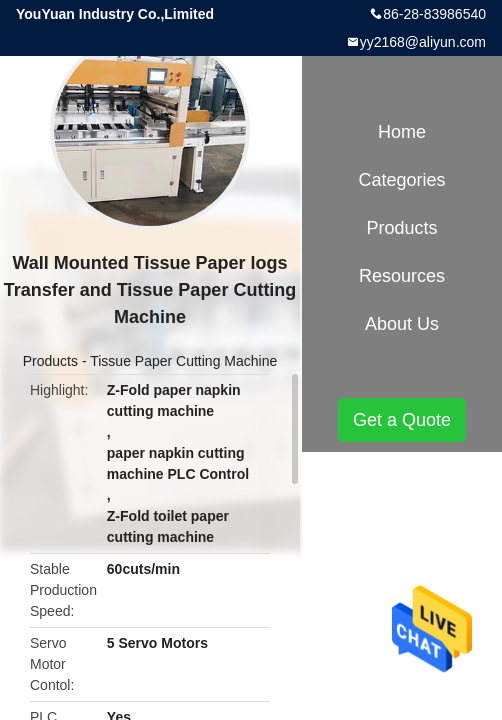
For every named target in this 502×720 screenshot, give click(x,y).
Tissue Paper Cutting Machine (183, 361)
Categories (401, 180)
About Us (402, 324)
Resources (402, 276)
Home (402, 132)
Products (50, 361)
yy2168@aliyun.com (423, 42)
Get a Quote (402, 420)
